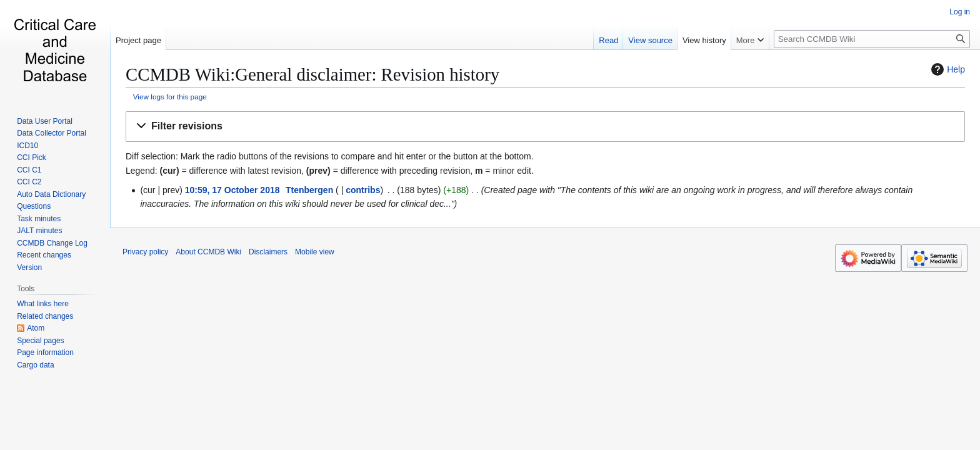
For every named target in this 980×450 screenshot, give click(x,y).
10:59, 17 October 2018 (232, 190)
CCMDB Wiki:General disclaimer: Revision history (312, 74)
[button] (545, 127)
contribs (363, 190)
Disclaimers (268, 252)
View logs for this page (170, 97)
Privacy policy (145, 252)
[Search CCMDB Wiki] (872, 39)
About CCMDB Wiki (208, 252)
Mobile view (315, 252)
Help (947, 69)
